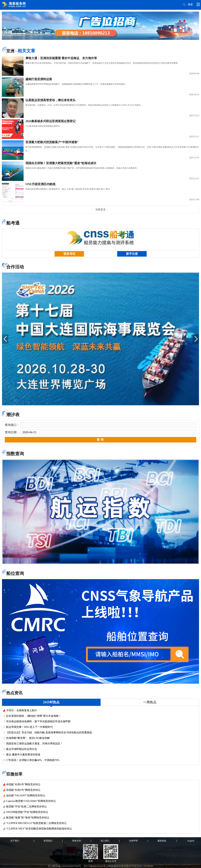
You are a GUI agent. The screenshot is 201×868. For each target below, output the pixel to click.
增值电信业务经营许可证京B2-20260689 (131, 866)
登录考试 (69, 254)
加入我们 (105, 841)
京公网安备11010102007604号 (64, 866)
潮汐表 (13, 415)
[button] (5, 339)
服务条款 (162, 841)
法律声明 (133, 841)
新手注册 (132, 254)
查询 (101, 440)
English (191, 841)
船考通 (13, 223)
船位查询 (15, 573)
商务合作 (77, 841)
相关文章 (26, 51)
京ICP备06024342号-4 (96, 866)
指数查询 (15, 454)
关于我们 (15, 841)
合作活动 (15, 267)
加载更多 (101, 209)
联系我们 (48, 841)
